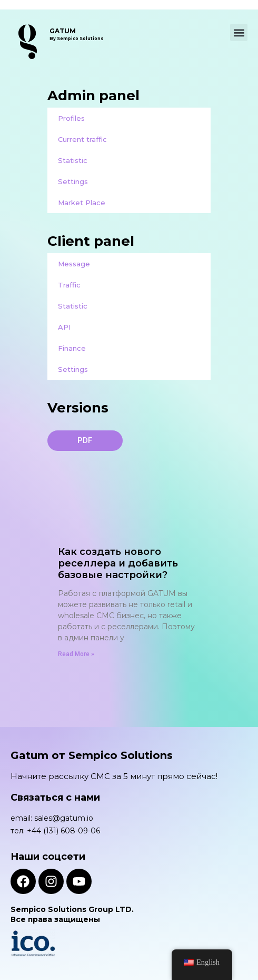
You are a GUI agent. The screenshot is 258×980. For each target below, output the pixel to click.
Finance (72, 348)
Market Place (82, 203)
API (64, 327)
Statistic (73, 160)
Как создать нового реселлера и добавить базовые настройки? (118, 563)
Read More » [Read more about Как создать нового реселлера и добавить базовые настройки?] (76, 654)
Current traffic (82, 139)
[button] (239, 32)
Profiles (71, 118)
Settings (73, 181)
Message (74, 264)
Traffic (69, 285)
